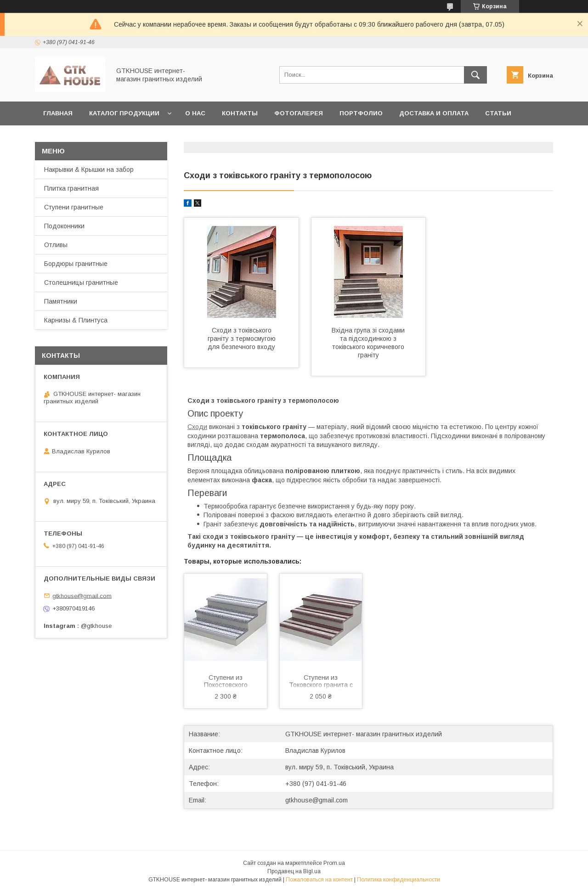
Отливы (56, 245)
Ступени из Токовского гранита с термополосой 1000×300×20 (321, 682)
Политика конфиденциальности (399, 880)
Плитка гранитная (71, 188)
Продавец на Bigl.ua (294, 871)
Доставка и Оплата (434, 113)
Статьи (498, 113)
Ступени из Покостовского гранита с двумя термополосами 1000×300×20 (226, 682)
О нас (195, 113)
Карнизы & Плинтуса (76, 320)
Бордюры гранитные (76, 264)
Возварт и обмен (158, 137)
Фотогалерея (299, 113)
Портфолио (361, 113)
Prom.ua (334, 863)
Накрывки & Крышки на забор (89, 169)
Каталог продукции (124, 113)
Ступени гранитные (74, 207)
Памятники (61, 301)
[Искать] (475, 75)
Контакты (240, 113)
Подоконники (64, 226)
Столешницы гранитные (81, 282)
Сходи (197, 427)
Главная (58, 113)
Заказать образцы (77, 137)
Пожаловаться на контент (319, 880)
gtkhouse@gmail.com (317, 800)
